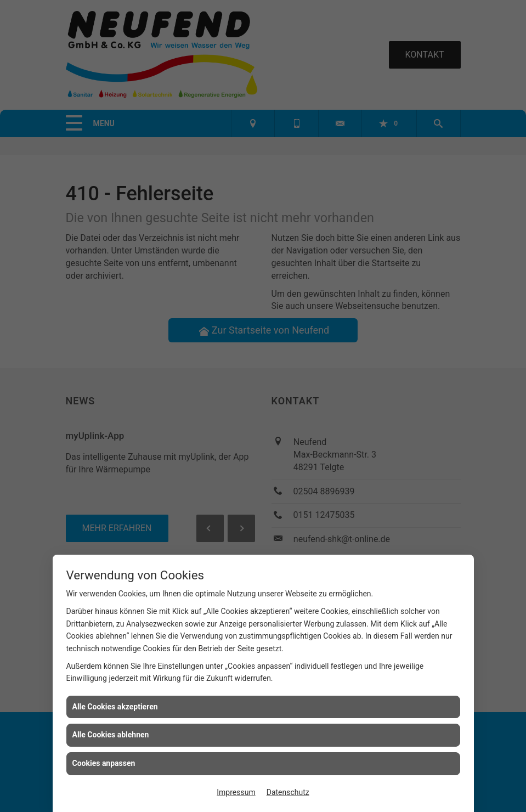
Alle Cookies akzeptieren (115, 707)
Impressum (236, 792)
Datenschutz (288, 792)
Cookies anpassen (104, 763)
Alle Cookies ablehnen (111, 735)
